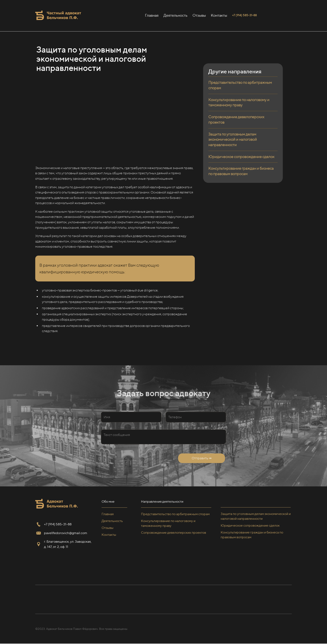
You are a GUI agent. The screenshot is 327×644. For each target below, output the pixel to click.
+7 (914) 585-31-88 (58, 524)
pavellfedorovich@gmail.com (66, 533)
